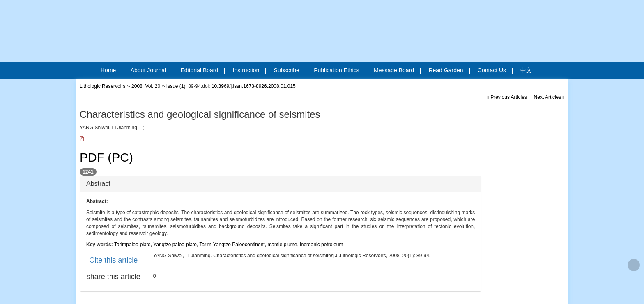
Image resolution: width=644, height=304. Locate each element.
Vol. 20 (153, 86)
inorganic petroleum (321, 245)
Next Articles (549, 97)
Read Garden (449, 71)
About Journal (152, 71)
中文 (526, 70)
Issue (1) (176, 86)
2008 (137, 86)
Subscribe (290, 71)
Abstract (98, 184)
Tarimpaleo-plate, (134, 245)
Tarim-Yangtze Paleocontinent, (234, 245)
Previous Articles (508, 97)
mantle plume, (284, 245)
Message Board (397, 71)
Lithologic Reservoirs (102, 86)
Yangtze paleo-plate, (176, 245)
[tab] (281, 184)
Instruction (250, 71)
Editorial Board (202, 71)
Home (112, 71)
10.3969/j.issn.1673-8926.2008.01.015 (254, 86)
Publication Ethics (340, 71)
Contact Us (495, 71)
